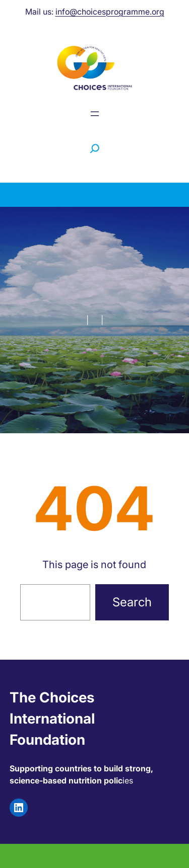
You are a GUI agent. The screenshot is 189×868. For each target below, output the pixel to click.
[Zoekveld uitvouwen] (95, 148)
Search (132, 602)
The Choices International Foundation (52, 719)
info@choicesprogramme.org (110, 12)
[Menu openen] (95, 114)
